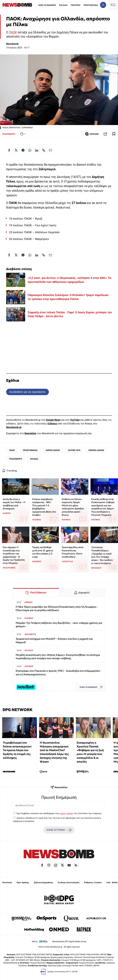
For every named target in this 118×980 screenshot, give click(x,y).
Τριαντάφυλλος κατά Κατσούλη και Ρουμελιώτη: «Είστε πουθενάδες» (73, 552)
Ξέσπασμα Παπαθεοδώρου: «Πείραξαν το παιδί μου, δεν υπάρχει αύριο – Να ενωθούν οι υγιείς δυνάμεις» (102, 555)
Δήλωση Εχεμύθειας (43, 882)
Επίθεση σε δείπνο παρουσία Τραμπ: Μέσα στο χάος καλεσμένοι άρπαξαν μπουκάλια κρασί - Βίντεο (73, 507)
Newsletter (30, 433)
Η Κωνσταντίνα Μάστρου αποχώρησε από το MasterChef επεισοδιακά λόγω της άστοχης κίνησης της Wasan (54, 752)
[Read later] (114, 134)
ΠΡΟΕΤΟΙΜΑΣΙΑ (30, 450)
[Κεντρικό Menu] (113, 5)
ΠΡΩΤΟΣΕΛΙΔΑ (91, 5)
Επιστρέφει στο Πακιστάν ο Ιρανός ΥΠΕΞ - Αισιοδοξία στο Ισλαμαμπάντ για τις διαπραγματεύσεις (58, 673)
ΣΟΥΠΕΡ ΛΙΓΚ (74, 450)
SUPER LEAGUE (53, 450)
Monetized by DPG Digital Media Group (69, 941)
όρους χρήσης (67, 813)
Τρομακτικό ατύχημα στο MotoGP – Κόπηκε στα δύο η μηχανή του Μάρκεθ (54, 641)
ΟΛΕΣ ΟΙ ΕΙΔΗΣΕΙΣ (47, 5)
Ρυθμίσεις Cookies (93, 882)
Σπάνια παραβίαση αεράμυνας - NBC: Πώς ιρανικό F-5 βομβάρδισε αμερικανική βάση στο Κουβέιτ (44, 507)
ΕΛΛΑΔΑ (63, 5)
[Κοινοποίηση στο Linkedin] (37, 150)
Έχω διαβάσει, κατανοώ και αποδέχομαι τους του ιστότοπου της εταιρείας (59, 813)
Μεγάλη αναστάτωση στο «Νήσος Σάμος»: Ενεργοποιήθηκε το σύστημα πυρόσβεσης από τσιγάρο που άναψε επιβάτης (58, 657)
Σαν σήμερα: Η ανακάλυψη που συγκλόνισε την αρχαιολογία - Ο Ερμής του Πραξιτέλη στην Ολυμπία (14, 555)
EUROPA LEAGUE (96, 450)
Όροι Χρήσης (23, 882)
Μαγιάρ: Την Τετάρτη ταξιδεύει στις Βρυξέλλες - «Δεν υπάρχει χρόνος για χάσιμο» (59, 625)
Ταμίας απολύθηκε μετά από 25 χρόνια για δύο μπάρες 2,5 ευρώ (43, 552)
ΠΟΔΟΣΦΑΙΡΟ (9, 134)
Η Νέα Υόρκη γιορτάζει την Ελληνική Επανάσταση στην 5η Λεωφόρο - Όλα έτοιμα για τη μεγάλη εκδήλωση (57, 609)
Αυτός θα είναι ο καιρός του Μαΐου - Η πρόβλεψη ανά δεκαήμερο (14, 504)
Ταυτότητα (7, 882)
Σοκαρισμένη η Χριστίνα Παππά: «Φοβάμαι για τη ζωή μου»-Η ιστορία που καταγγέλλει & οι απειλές (90, 752)
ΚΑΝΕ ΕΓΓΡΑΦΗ (59, 830)
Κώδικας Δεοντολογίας (69, 882)
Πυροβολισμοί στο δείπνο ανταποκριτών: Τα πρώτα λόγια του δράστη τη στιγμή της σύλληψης (17, 750)
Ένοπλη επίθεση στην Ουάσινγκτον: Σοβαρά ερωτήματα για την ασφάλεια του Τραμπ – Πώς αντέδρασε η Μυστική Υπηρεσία (103, 507)
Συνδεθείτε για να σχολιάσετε (27, 392)
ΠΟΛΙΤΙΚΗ (76, 5)
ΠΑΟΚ (13, 32)
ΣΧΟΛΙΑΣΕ (92, 134)
